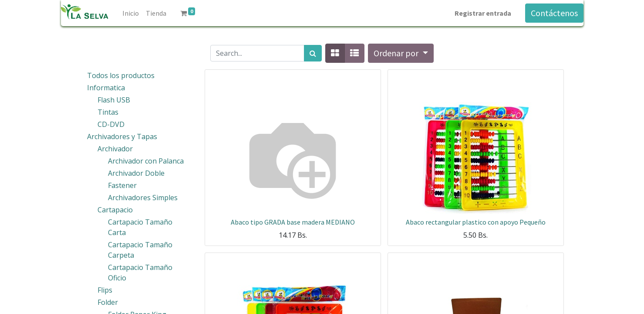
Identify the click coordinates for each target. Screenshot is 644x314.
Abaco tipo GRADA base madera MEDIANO (293, 222)
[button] (401, 53)
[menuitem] (131, 13)
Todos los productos (121, 75)
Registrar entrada (483, 13)
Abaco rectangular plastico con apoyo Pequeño (476, 222)
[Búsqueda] (313, 53)
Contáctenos (554, 13)
